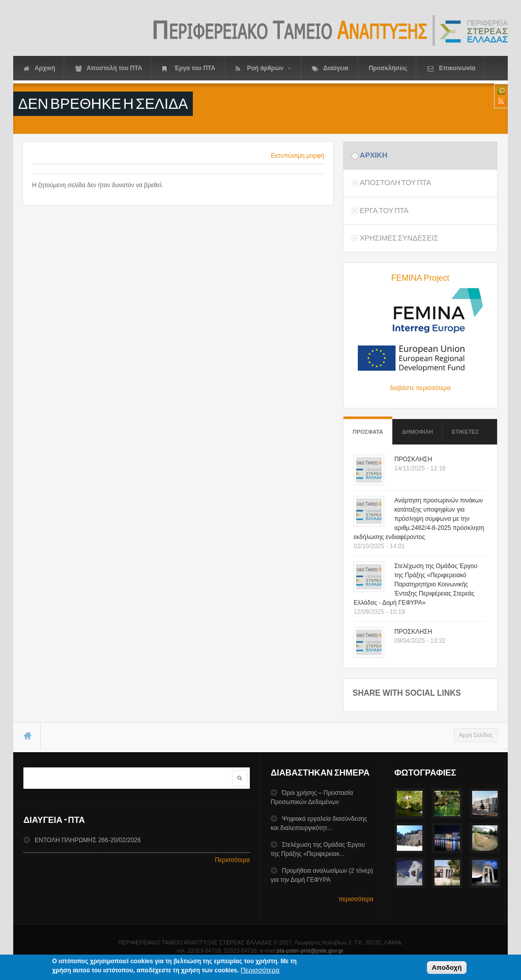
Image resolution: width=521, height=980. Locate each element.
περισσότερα (356, 899)
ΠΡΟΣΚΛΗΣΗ (413, 459)
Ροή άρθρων (264, 68)
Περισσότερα (232, 860)
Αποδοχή (446, 969)
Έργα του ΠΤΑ (189, 68)
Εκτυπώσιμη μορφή (297, 156)
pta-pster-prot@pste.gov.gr (310, 951)
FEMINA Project (420, 278)
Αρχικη (373, 155)
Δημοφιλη (417, 432)
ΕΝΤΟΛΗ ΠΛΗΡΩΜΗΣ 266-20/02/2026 (88, 840)
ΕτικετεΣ (465, 432)
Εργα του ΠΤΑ (384, 211)
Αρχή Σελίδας (476, 735)
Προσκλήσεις (388, 68)
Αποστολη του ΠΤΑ (395, 183)
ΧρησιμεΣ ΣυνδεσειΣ (399, 238)
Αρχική (39, 68)
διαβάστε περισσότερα (420, 388)
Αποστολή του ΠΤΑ (109, 68)
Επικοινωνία (451, 68)
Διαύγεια (330, 68)
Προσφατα (368, 427)
